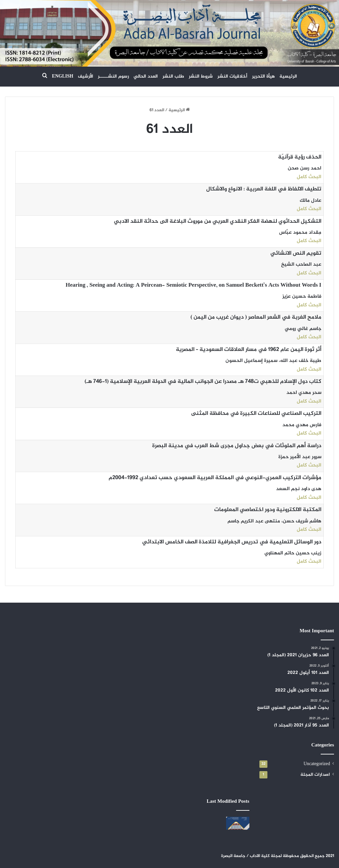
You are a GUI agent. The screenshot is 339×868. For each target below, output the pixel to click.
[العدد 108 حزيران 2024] (238, 823)
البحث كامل (309, 177)
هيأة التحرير (263, 76)
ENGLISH (63, 76)
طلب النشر (173, 76)
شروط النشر (201, 76)
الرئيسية (288, 76)
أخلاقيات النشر (232, 76)
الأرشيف (86, 76)
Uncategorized (317, 764)
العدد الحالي (146, 76)
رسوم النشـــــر (113, 76)
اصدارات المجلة (315, 775)
